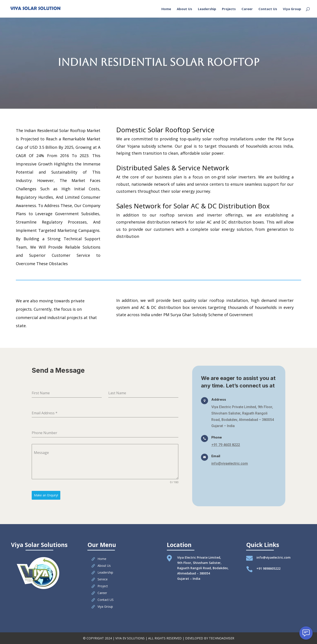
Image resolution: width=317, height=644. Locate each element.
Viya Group (292, 9)
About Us (184, 9)
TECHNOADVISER (222, 638)
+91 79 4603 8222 (226, 445)
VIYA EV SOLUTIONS (130, 638)
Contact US (106, 600)
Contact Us (268, 9)
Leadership (207, 9)
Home (166, 9)
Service (103, 579)
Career (247, 9)
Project (103, 586)
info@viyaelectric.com (230, 463)
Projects (229, 9)
